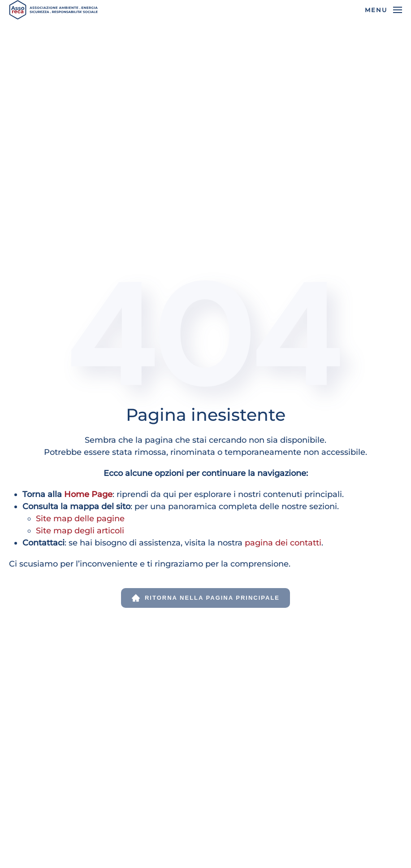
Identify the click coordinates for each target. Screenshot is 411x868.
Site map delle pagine (80, 519)
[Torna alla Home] (54, 10)
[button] (383, 10)
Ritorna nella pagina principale (205, 598)
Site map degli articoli (80, 531)
